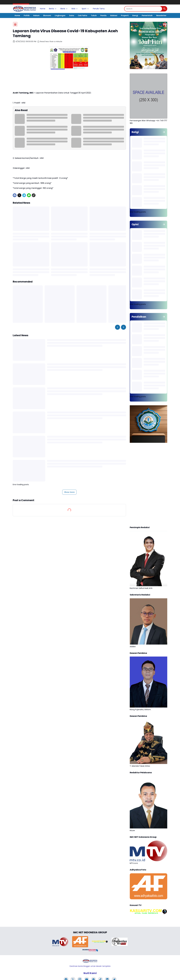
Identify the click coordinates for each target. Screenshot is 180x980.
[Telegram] (24, 195)
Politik (27, 15)
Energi (135, 15)
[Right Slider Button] (123, 327)
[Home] (15, 24)
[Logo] (90, 961)
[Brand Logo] (60, 942)
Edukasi (114, 15)
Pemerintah (147, 15)
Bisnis (64, 9)
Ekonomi (47, 15)
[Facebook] (15, 195)
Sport (85, 9)
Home (43, 9)
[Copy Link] (34, 195)
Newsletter (161, 15)
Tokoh (94, 15)
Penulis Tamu (99, 9)
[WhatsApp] (29, 195)
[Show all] (164, 132)
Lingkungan (60, 15)
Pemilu (103, 15)
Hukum (36, 15)
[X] (19, 195)
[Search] (143, 9)
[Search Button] (164, 9)
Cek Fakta (82, 15)
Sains (72, 15)
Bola (75, 9)
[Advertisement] (148, 485)
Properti (125, 15)
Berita (53, 9)
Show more (69, 492)
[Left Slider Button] (117, 327)
